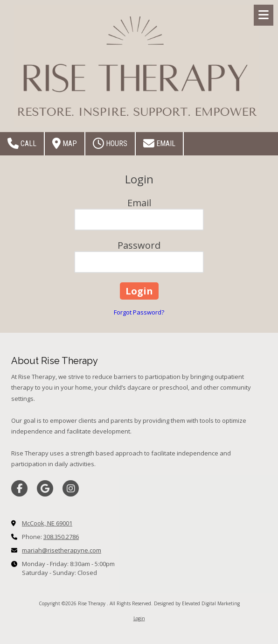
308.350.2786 (61, 537)
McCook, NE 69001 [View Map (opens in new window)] (47, 523)
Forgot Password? (139, 312)
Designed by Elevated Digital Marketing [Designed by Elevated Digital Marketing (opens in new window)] (197, 603)
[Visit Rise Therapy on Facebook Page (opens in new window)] (19, 488)
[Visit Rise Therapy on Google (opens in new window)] (45, 488)
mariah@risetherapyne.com (62, 550)
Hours (110, 143)
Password (139, 245)
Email (159, 143)
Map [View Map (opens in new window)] (65, 143)
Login (139, 618)
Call (22, 143)
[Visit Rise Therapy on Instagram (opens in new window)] (71, 488)
